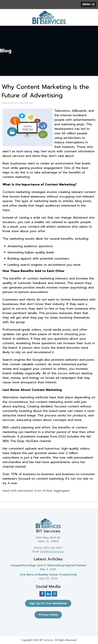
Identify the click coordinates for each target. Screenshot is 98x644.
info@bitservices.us (52, 552)
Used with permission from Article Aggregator (36, 491)
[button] (89, 4)
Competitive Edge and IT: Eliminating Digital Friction (48, 565)
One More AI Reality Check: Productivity (48, 575)
